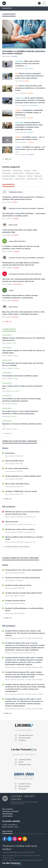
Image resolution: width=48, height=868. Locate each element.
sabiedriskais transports (33, 173)
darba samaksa (20, 179)
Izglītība (27, 81)
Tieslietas (14, 429)
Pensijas (14, 343)
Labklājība (15, 56)
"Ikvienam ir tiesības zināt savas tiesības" (20, 848)
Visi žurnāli (22, 789)
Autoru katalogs (24, 786)
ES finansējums (18, 170)
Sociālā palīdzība (32, 106)
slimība (35, 170)
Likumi (5, 448)
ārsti (41, 179)
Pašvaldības (15, 235)
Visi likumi (22, 740)
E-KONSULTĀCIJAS (9, 329)
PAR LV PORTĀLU (8, 809)
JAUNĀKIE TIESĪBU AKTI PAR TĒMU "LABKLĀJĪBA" (21, 558)
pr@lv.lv (16, 827)
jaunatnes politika (32, 179)
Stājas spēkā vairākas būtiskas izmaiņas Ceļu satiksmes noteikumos (27, 64)
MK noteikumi (9, 507)
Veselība (14, 416)
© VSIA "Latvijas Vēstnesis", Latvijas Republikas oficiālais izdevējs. (22, 860)
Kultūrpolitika (17, 284)
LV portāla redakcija (11, 821)
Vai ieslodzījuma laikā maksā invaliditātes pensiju (20, 376)
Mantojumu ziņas (25, 765)
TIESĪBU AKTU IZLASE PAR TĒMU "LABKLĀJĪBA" (20, 441)
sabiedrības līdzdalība (9, 176)
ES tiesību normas (8, 179)
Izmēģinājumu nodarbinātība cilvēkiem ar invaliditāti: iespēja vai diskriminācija (29, 113)
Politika (15, 202)
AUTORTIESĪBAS (7, 816)
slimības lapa (21, 176)
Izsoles (21, 762)
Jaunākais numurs (25, 784)
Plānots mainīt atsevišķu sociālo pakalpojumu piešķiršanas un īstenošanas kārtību (30, 88)
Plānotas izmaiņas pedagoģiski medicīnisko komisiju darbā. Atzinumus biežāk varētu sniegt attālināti (29, 76)
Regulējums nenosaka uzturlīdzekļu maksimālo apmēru (22, 424)
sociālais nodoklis (18, 173)
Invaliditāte (31, 142)
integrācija (27, 170)
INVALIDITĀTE (7, 8)
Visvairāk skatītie (25, 738)
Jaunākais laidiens (25, 760)
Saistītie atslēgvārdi (11, 167)
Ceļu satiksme (29, 69)
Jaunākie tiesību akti (26, 735)
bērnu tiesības (7, 173)
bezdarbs (30, 176)
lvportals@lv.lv (13, 825)
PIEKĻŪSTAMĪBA (7, 814)
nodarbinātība (7, 170)
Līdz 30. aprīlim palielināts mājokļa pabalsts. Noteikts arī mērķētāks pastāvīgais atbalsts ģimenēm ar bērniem (30, 100)
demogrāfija (38, 176)
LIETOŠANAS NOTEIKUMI (10, 812)
